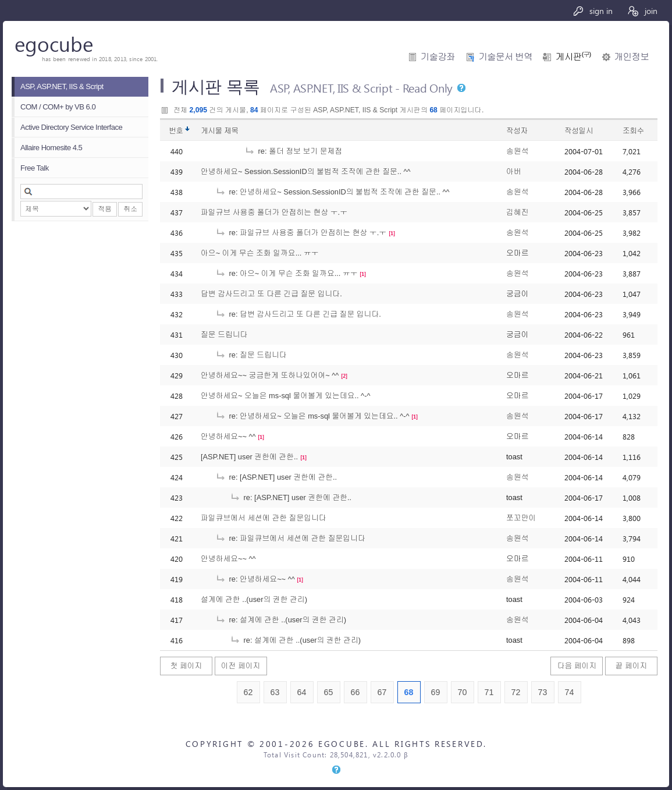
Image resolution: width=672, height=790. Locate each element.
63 (275, 692)
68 (409, 692)
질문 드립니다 (224, 334)
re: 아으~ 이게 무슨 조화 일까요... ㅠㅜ (287, 273)
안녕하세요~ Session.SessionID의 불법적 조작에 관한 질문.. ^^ (306, 171)
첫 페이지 (186, 666)
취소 (130, 209)
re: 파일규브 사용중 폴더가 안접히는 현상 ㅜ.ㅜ (301, 233)
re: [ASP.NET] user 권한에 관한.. (276, 477)
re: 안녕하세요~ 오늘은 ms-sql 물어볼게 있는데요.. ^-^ (312, 416)
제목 (231, 131)
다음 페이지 (577, 666)
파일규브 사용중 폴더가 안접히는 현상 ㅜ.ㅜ (274, 212)
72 (516, 692)
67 (382, 692)
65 (329, 692)
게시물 (220, 131)
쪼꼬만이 (521, 518)
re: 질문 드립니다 (251, 355)
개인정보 (632, 57)
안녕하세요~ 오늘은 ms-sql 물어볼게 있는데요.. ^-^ (285, 396)
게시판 (573, 57)
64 (302, 692)
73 (543, 692)
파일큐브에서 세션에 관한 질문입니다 (264, 518)
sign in (593, 11)
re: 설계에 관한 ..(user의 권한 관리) (281, 620)
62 (248, 692)
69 (436, 692)
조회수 (633, 131)
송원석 (517, 151)
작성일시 (579, 131)
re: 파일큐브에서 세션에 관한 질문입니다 (290, 538)
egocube (54, 43)
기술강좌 (438, 57)
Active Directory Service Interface (71, 127)
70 (463, 692)
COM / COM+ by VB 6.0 (58, 107)
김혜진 (517, 212)
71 (489, 692)
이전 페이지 (241, 666)
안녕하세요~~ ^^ (228, 436)
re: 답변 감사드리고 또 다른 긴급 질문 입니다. (298, 314)
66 (355, 692)
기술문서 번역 (505, 57)
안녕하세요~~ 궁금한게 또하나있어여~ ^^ (270, 375)
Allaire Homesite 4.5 (51, 148)
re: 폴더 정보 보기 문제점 (293, 151)
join (642, 11)
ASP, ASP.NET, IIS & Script (62, 86)
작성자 (517, 131)
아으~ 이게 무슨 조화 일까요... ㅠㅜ (260, 253)
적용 (105, 209)
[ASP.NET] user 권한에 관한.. (249, 457)
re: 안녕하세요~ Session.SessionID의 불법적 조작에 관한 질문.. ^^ (333, 192)
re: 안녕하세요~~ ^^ (255, 579)
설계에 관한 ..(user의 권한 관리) (254, 599)
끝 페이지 (632, 666)
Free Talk (35, 168)
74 (570, 692)
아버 (514, 171)
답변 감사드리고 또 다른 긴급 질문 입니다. (271, 294)
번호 (176, 131)
